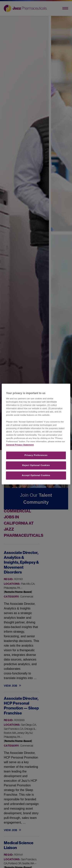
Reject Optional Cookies (36, 465)
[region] (36, 434)
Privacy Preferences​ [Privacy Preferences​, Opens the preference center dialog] (36, 455)
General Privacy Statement (20, 445)
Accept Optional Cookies (36, 475)
